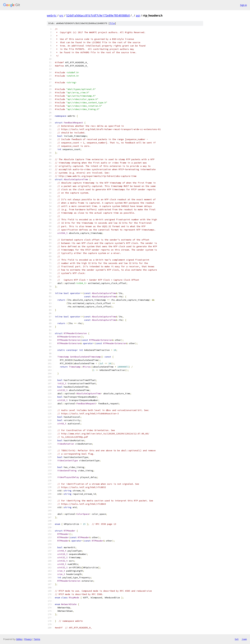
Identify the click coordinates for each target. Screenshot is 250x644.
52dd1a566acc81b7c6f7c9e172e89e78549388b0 (98, 15)
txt (237, 639)
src (61, 15)
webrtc (52, 15)
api (138, 15)
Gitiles (19, 639)
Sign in (243, 5)
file (112, 23)
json (244, 639)
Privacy (28, 639)
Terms (37, 639)
